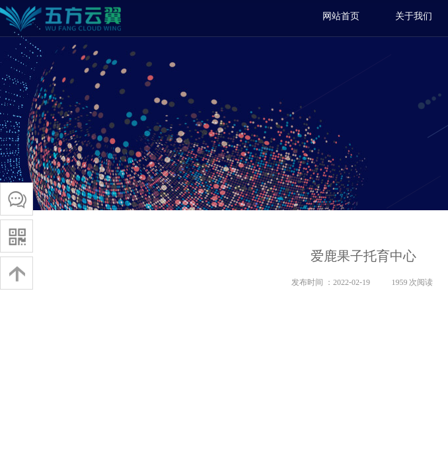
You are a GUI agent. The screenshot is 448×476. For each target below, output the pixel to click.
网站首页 (341, 16)
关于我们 (414, 16)
